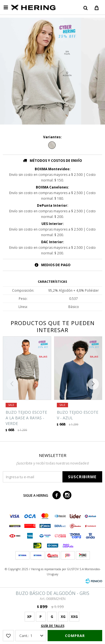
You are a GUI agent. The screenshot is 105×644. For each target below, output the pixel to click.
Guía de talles (53, 626)
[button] (95, 384)
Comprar (75, 636)
